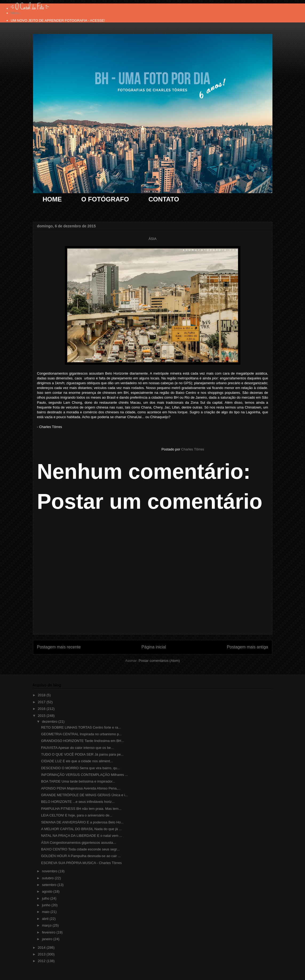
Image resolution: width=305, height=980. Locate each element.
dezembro (50, 722)
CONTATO (164, 199)
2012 (42, 961)
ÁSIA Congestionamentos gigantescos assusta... (78, 843)
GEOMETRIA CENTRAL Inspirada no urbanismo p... (81, 734)
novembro (50, 871)
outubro (48, 878)
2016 (42, 709)
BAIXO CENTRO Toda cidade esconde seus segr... (80, 849)
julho (46, 898)
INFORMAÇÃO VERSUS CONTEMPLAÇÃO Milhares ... (84, 775)
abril (46, 919)
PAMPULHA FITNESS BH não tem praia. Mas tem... (81, 809)
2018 (42, 695)
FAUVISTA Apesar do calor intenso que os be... (77, 748)
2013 (42, 954)
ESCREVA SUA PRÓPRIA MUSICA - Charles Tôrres (81, 863)
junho (47, 905)
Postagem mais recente (59, 647)
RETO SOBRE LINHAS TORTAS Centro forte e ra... (81, 727)
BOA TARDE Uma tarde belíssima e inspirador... (78, 781)
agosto (48, 891)
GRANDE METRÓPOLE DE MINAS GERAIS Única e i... (84, 795)
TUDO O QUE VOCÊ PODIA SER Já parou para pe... (82, 754)
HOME (52, 199)
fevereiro (49, 932)
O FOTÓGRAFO (105, 199)
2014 (42, 948)
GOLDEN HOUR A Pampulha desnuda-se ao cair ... (81, 856)
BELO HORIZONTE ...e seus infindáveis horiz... (78, 802)
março (47, 925)
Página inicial (154, 647)
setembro (50, 885)
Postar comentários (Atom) (159, 661)
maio (46, 912)
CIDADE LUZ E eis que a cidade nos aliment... (77, 761)
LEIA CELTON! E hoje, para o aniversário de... (77, 815)
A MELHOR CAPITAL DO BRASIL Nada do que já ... (81, 829)
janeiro (48, 939)
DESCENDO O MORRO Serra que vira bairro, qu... (80, 768)
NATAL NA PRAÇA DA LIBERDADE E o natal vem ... (82, 836)
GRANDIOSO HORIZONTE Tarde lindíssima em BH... (83, 741)
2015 (42, 716)
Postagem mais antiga (247, 647)
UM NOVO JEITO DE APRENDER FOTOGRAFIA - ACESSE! (58, 20)
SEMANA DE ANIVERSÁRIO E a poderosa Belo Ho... (82, 822)
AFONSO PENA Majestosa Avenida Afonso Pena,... (81, 788)
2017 (42, 702)
